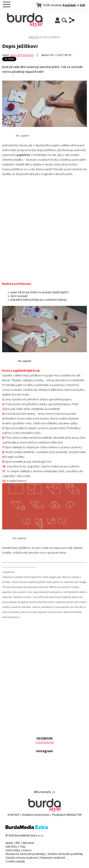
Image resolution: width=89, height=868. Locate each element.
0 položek (69, 5)
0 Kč (82, 5)
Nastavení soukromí (53, 858)
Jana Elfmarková (22, 55)
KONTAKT (14, 815)
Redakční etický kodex (36, 815)
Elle (18, 843)
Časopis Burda (45, 742)
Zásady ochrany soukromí (22, 858)
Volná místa (13, 850)
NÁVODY (34, 37)
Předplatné (59, 815)
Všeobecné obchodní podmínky (25, 854)
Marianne (28, 843)
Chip (23, 847)
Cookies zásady (15, 861)
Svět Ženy (11, 847)
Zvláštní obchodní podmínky (65, 854)
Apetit (9, 843)
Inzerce (27, 850)
